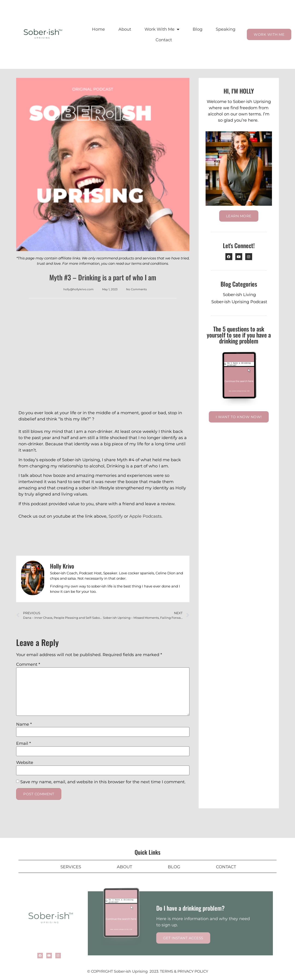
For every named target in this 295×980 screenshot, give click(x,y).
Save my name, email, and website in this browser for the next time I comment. (103, 782)
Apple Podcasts (145, 516)
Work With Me (162, 29)
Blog (198, 29)
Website (25, 763)
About (125, 29)
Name (24, 724)
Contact (164, 40)
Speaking (226, 29)
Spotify (116, 516)
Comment (28, 664)
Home (98, 29)
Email (24, 743)
